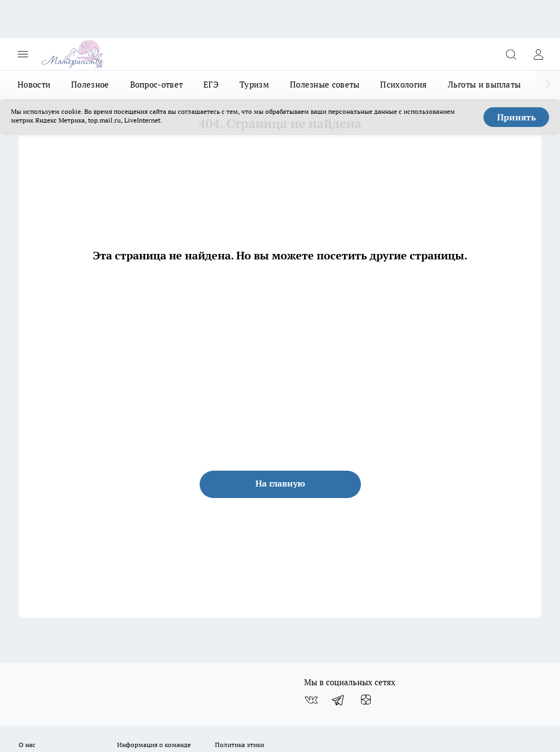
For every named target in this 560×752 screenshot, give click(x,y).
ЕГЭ (211, 85)
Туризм (254, 85)
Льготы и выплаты (485, 85)
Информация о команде (154, 745)
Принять (517, 117)
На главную (280, 483)
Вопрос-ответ (157, 85)
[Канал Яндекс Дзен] (366, 700)
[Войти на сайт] (538, 54)
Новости (34, 85)
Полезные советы (325, 85)
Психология (403, 85)
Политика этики (240, 745)
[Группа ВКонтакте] (311, 700)
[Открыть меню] (23, 54)
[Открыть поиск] (511, 54)
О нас (27, 745)
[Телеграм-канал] (339, 700)
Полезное (90, 85)
